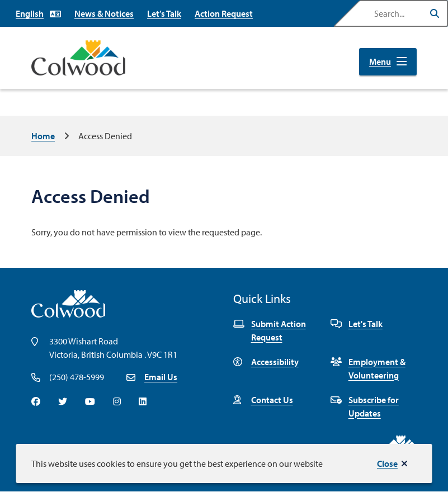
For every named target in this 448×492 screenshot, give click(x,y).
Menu (380, 61)
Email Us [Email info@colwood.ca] (161, 377)
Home (43, 136)
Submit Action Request (270, 330)
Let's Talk (357, 324)
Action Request (224, 13)
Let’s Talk (164, 13)
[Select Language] (38, 13)
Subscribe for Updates (365, 406)
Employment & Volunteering (368, 368)
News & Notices (104, 13)
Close (387, 463)
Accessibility (266, 362)
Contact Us (263, 400)
